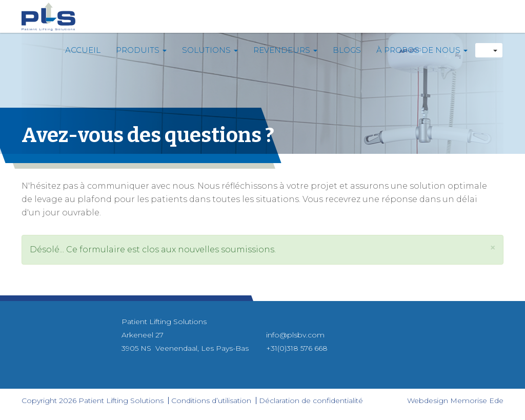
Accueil (83, 50)
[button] (493, 247)
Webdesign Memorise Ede (455, 401)
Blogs (347, 50)
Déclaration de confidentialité (311, 401)
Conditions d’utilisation (211, 401)
